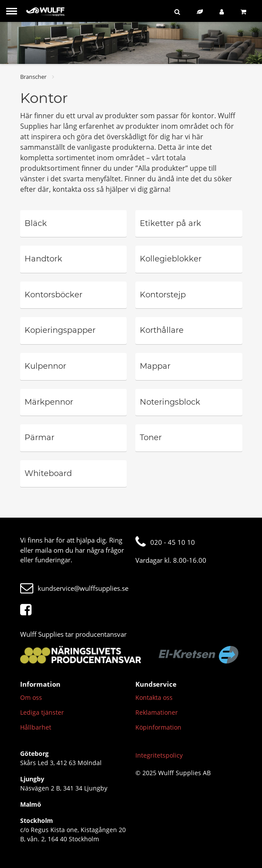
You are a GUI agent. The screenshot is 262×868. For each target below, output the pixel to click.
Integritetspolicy (159, 755)
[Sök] (179, 12)
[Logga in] (223, 12)
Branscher (33, 77)
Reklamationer (157, 712)
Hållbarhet (36, 727)
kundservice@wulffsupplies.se (74, 588)
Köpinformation (158, 727)
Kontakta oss (154, 697)
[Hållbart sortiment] (202, 12)
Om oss (31, 697)
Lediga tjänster (42, 712)
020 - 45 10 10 (165, 542)
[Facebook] (28, 610)
